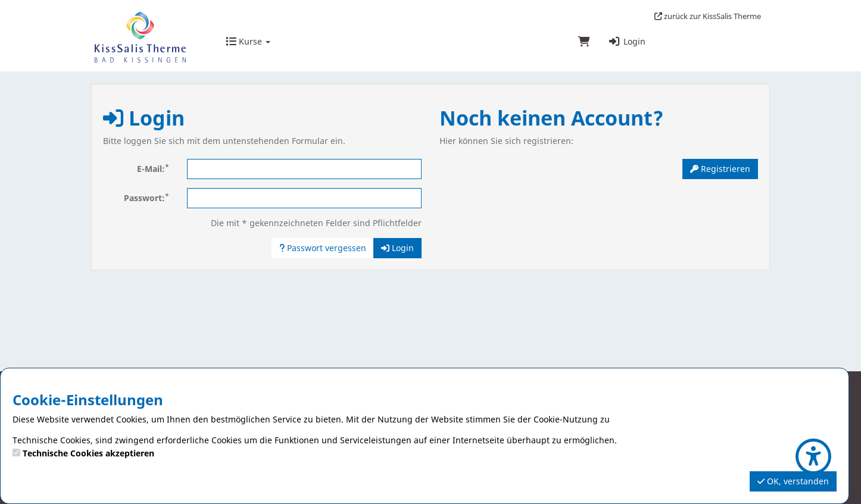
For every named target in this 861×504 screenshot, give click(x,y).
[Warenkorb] (584, 42)
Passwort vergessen (323, 248)
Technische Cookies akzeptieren (88, 453)
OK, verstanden (793, 481)
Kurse (248, 41)
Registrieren (720, 169)
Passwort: (146, 198)
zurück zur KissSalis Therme (708, 16)
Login (627, 41)
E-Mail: (153, 168)
